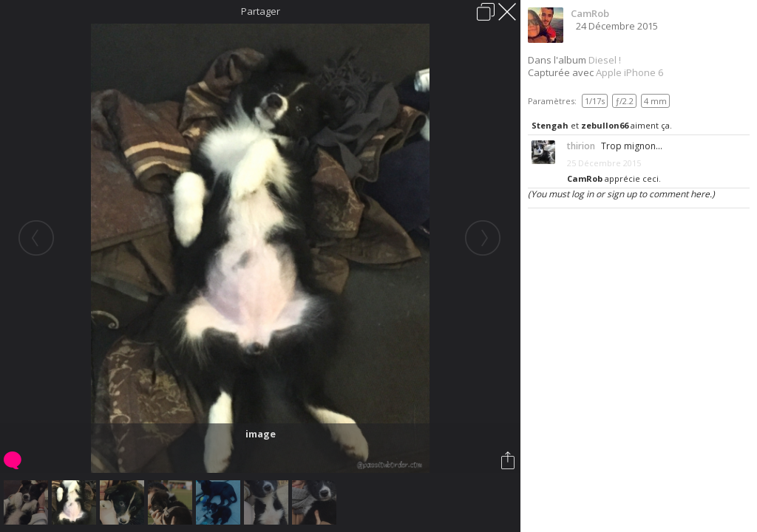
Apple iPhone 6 (629, 72)
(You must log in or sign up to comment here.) (621, 194)
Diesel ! (605, 60)
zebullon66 (605, 125)
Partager (261, 11)
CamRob (590, 13)
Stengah (550, 125)
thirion (581, 146)
